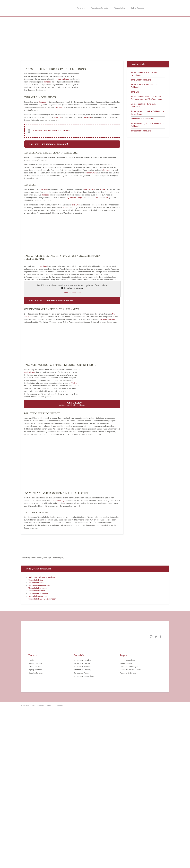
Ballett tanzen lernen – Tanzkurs (42, 577)
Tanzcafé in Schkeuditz (141, 131)
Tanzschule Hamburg (83, 670)
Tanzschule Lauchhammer (39, 585)
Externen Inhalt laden (72, 293)
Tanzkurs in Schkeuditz (141, 80)
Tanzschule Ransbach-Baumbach (42, 599)
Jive (107, 198)
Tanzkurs (81, 8)
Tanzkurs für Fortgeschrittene (132, 670)
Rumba (98, 198)
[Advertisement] (65, 40)
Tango (79, 198)
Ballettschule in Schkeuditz (143, 119)
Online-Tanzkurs (138, 8)
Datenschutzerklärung (72, 288)
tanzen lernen (64, 79)
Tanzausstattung (57, 500)
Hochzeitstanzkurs (127, 660)
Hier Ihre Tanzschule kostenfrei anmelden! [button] (50, 300)
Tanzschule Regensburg (84, 676)
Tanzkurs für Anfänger (129, 667)
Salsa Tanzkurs (35, 667)
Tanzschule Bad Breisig (38, 593)
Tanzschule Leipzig (82, 663)
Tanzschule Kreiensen (38, 588)
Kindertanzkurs (126, 663)
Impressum (40, 705)
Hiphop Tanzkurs (35, 670)
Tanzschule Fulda (81, 673)
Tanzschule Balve (36, 580)
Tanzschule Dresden (82, 660)
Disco (101, 319)
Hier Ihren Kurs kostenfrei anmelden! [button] (47, 144)
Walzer (103, 189)
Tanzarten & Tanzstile (99, 8)
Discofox (92, 189)
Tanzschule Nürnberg (83, 667)
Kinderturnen (92, 173)
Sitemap (60, 705)
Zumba (66, 207)
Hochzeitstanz (30, 372)
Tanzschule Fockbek (37, 591)
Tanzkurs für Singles (128, 673)
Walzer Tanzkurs (35, 663)
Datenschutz (51, 705)
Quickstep (72, 198)
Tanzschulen (119, 8)
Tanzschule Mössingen (38, 596)
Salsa (85, 189)
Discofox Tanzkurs (36, 673)
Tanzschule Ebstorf (36, 583)
